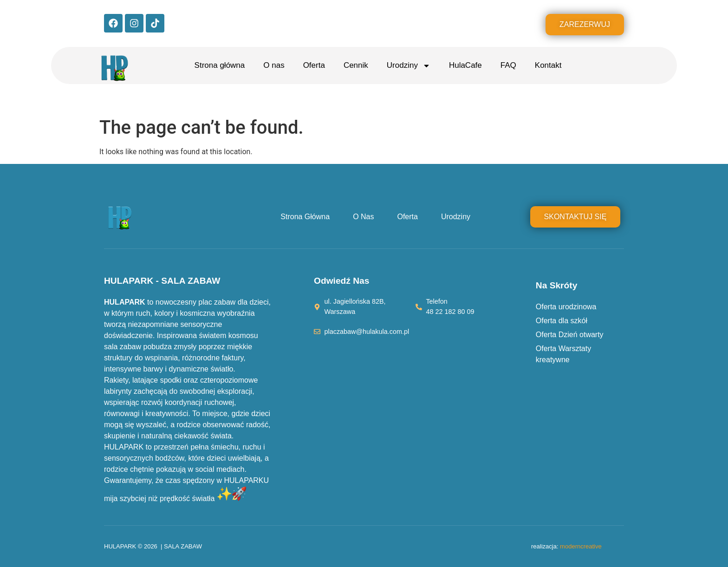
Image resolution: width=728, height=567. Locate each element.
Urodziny (409, 66)
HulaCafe (465, 65)
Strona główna (220, 65)
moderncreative (581, 546)
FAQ (508, 65)
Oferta (314, 65)
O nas (274, 65)
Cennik (356, 65)
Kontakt (548, 65)
